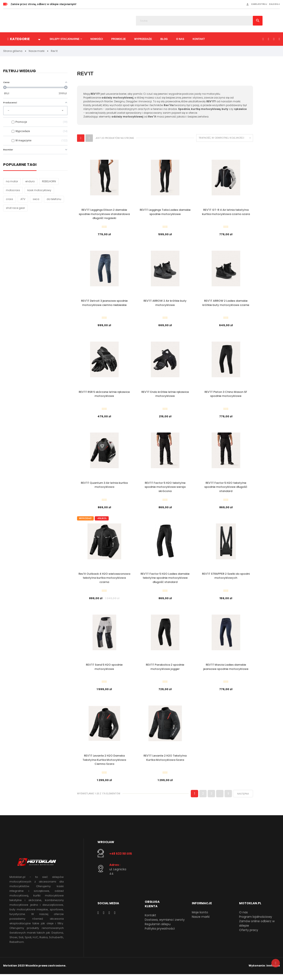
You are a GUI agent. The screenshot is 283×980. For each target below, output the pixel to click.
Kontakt (199, 39)
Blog (164, 39)
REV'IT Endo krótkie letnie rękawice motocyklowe (165, 396)
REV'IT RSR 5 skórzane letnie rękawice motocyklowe (104, 396)
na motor (12, 182)
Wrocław (106, 848)
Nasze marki (201, 922)
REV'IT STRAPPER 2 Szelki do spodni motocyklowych (226, 579)
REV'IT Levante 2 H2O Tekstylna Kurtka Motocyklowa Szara (165, 763)
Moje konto (200, 918)
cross (9, 199)
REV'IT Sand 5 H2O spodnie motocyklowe (104, 671)
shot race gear (15, 208)
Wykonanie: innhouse (264, 971)
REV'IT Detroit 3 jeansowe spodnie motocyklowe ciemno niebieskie (104, 304)
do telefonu (54, 199)
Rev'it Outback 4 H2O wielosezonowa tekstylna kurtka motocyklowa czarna (104, 581)
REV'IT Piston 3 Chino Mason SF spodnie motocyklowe (226, 396)
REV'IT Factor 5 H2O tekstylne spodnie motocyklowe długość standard (226, 489)
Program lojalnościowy (256, 922)
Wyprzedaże (143, 39)
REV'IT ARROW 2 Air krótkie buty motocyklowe (165, 304)
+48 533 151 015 (121, 859)
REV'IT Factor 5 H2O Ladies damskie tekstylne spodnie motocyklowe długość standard (165, 581)
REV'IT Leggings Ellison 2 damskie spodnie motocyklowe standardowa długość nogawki (104, 214)
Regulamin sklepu (158, 930)
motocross (13, 190)
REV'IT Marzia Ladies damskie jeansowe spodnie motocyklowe (226, 671)
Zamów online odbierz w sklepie (257, 929)
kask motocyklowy (39, 190)
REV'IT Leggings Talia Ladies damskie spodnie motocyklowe (165, 212)
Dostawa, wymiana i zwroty (165, 925)
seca (36, 199)
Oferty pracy (249, 936)
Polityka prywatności (160, 934)
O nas (180, 39)
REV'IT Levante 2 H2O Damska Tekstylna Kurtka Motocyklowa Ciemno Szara (104, 765)
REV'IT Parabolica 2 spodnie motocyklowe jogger (165, 671)
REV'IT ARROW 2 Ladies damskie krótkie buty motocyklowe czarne (226, 304)
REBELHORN (49, 182)
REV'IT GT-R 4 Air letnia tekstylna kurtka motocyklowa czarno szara (226, 212)
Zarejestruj (259, 4)
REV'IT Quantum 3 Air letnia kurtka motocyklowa (104, 487)
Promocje (118, 39)
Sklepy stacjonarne (65, 39)
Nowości (97, 39)
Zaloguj (274, 4)
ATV (23, 199)
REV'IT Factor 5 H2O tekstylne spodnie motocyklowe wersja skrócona (165, 489)
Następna (243, 799)
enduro (30, 182)
